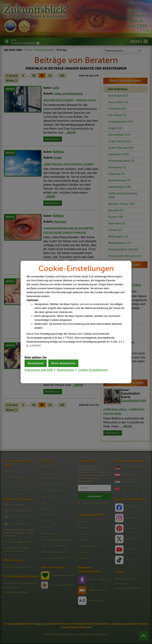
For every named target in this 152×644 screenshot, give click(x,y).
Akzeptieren (36, 363)
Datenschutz (65, 370)
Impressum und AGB (39, 370)
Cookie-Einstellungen (93, 370)
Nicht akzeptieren (63, 363)
